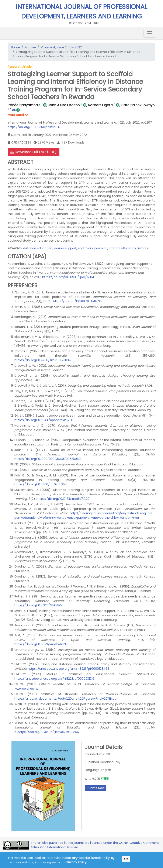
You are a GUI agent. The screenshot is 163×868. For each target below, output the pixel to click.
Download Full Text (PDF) (34, 152)
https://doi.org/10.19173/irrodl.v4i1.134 (41, 644)
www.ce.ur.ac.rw (26, 689)
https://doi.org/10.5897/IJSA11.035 (77, 301)
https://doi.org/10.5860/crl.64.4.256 (41, 484)
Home (15, 47)
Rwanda (143, 248)
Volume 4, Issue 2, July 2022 (61, 47)
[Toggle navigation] (149, 33)
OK (126, 859)
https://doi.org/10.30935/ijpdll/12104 (34, 127)
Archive (30, 47)
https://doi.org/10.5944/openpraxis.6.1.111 (44, 420)
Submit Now (96, 788)
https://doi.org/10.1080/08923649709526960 (48, 459)
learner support (65, 248)
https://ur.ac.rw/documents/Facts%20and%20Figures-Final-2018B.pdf (66, 699)
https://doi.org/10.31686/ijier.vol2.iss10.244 (48, 732)
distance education (38, 248)
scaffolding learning (93, 248)
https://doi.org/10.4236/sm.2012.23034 (43, 360)
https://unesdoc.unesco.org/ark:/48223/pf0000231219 (54, 679)
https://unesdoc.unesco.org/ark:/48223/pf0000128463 (68, 669)
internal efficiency (122, 248)
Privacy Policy (76, 862)
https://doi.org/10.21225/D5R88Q (38, 605)
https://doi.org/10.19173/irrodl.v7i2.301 (63, 499)
